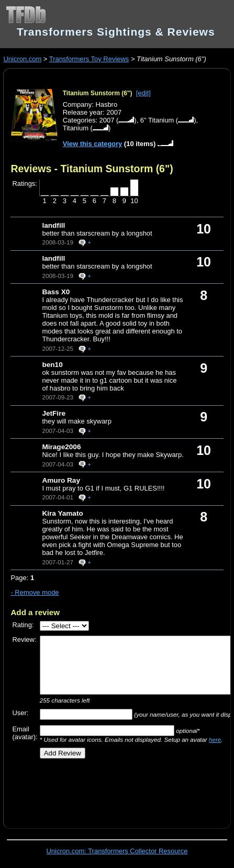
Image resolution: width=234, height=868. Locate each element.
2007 (107, 120)
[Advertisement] (122, 790)
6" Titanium (157, 120)
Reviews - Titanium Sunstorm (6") (92, 169)
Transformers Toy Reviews (89, 59)
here (215, 739)
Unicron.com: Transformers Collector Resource (117, 851)
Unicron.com (22, 59)
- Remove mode (35, 592)
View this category (93, 144)
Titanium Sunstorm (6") (98, 93)
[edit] (143, 93)
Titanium (76, 128)
